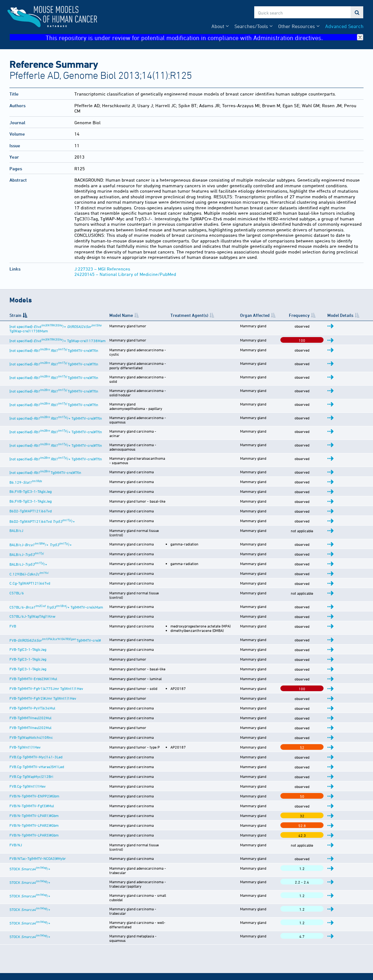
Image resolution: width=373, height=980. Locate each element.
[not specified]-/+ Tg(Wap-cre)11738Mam (57, 345)
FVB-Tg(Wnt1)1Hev (25, 718)
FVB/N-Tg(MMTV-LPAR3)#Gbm (34, 806)
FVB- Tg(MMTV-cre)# (55, 611)
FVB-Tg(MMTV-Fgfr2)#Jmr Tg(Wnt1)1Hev (43, 669)
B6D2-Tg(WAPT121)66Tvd (31, 485)
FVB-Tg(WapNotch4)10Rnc (31, 709)
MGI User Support (214, 965)
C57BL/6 (17, 563)
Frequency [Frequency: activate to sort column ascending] (320, 318)
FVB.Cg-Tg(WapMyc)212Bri (31, 748)
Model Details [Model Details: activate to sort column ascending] (348, 318)
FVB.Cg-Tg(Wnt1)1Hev (28, 757)
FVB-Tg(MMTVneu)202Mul (30, 689)
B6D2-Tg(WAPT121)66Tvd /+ (42, 496)
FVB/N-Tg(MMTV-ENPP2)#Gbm (34, 767)
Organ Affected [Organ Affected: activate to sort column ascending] (281, 318)
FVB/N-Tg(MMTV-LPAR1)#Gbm (34, 787)
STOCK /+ (30, 836)
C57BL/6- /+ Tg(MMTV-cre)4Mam (56, 574)
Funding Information (217, 940)
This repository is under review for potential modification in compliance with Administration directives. (204, 37)
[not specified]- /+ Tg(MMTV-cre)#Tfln (56, 408)
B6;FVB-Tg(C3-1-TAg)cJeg (31, 466)
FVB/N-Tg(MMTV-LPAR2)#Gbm (34, 796)
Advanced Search (344, 26)
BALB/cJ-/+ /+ (41, 515)
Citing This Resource (217, 934)
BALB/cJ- (26, 525)
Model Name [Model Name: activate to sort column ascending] (137, 318)
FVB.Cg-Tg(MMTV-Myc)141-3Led (36, 728)
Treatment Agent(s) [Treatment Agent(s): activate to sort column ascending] (230, 318)
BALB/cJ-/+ (28, 535)
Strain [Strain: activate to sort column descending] (15, 318)
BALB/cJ (16, 505)
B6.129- (26, 457)
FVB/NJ (16, 816)
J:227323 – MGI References (102, 269)
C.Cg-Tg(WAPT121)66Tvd (30, 554)
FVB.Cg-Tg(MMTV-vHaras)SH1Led (37, 738)
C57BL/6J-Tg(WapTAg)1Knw (32, 583)
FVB (13, 593)
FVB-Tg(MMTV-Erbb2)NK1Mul (33, 650)
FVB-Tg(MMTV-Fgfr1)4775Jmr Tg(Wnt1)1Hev (46, 660)
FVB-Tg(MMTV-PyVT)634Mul (32, 679)
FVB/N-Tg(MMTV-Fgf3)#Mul (32, 777)
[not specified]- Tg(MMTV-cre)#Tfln (54, 355)
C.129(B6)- (29, 545)
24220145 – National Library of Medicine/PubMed (125, 274)
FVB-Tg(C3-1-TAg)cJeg (28, 621)
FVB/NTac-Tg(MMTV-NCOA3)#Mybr (38, 826)
